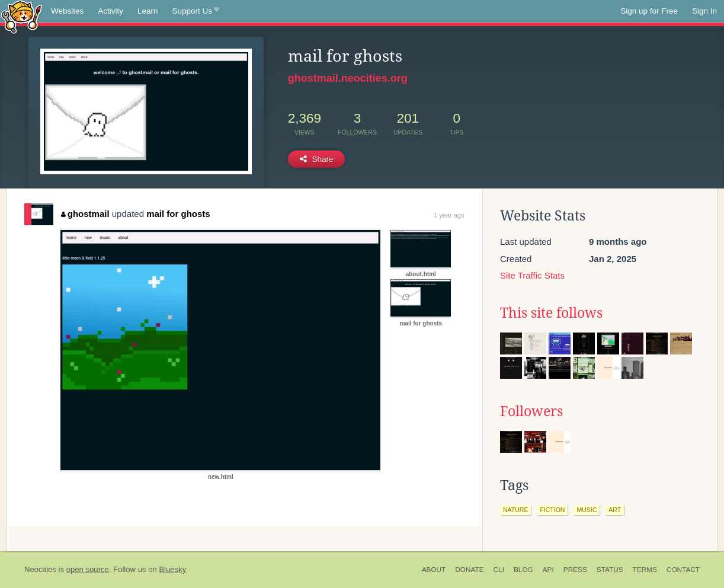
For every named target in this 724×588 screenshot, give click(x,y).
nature (515, 510)
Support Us (196, 11)
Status (610, 570)
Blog (523, 570)
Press (575, 570)
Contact (683, 570)
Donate (469, 570)
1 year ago (449, 215)
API (548, 570)
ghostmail (85, 214)
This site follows (551, 313)
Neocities (40, 569)
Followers (531, 411)
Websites (67, 11)
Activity (110, 11)
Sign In (704, 11)
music (587, 510)
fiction (552, 510)
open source (88, 569)
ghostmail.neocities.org (348, 78)
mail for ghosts (178, 214)
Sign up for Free (649, 11)
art (615, 510)
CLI (499, 570)
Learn (148, 11)
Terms (645, 570)
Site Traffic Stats (532, 275)
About (434, 570)
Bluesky (172, 569)
